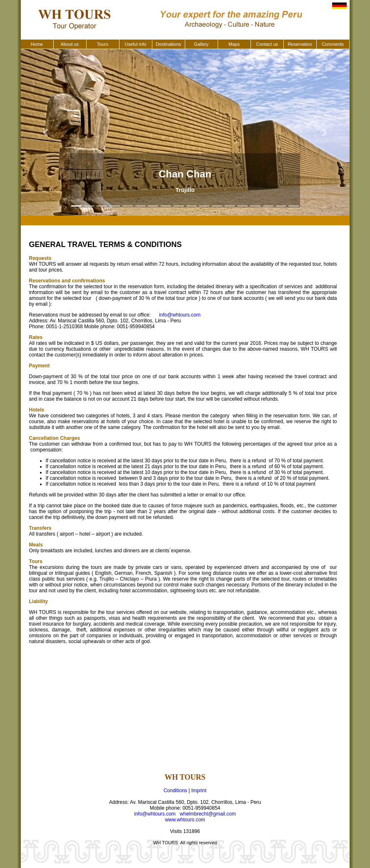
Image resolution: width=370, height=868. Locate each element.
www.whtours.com (185, 820)
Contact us (267, 44)
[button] (46, 132)
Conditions (175, 791)
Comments (333, 44)
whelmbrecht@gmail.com (208, 814)
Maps (234, 44)
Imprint (199, 791)
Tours (103, 44)
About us (70, 44)
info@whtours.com (180, 315)
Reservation (300, 44)
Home (37, 44)
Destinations (168, 44)
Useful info (136, 44)
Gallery (201, 44)
